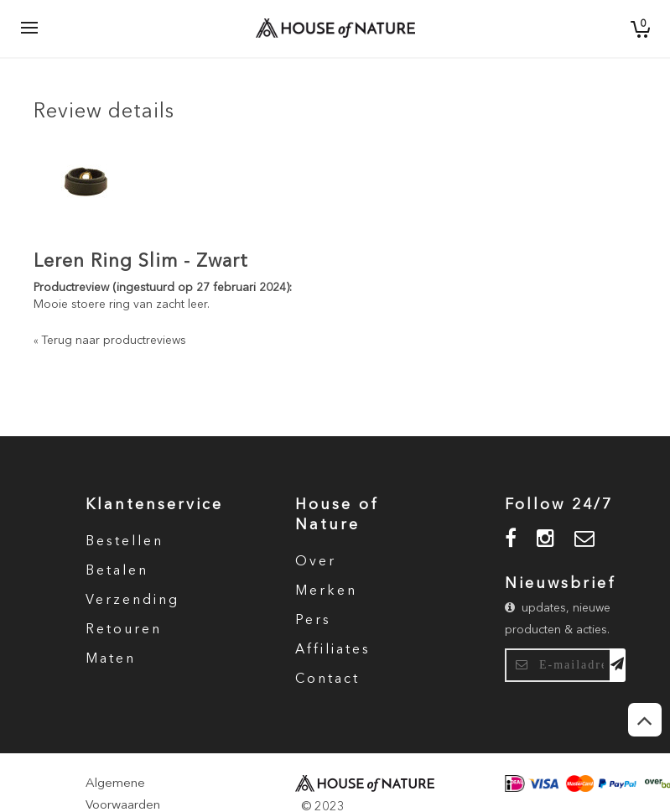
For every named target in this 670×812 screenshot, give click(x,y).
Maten (111, 659)
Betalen (117, 571)
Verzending (132, 601)
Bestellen (125, 542)
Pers (313, 621)
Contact (327, 679)
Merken (326, 591)
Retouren (124, 630)
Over (316, 562)
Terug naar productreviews (110, 341)
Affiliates (333, 650)
